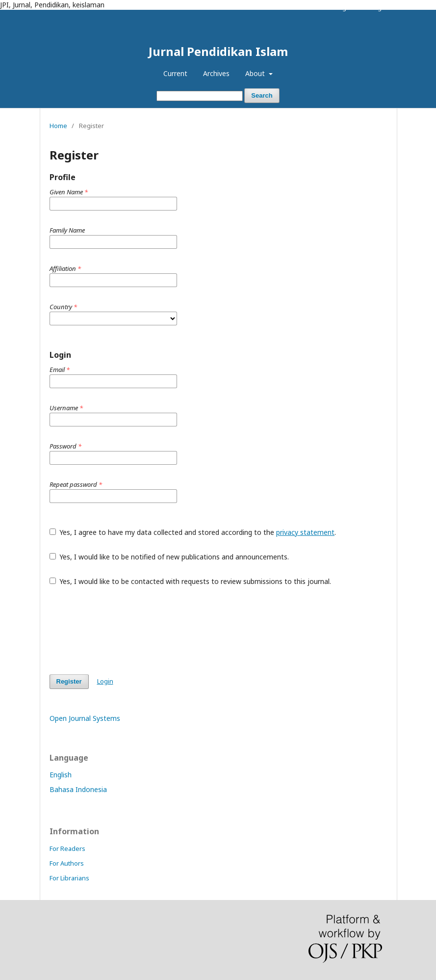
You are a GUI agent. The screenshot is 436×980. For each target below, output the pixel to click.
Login (379, 7)
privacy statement (305, 532)
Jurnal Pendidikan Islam (218, 51)
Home (58, 126)
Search (262, 95)
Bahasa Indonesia (78, 789)
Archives (216, 73)
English (61, 775)
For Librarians (69, 878)
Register (347, 7)
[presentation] (124, 630)
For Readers (67, 848)
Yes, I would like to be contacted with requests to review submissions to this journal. (191, 581)
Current (175, 73)
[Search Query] (200, 96)
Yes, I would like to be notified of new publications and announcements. (169, 557)
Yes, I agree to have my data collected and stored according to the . (193, 532)
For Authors (67, 863)
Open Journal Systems (85, 718)
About (256, 73)
